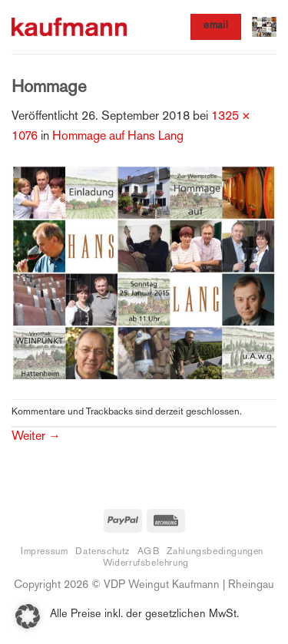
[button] (264, 27)
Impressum (45, 552)
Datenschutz (103, 552)
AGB (149, 552)
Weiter (36, 437)
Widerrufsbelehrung (146, 563)
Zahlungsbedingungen (215, 552)
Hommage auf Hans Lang (118, 137)
